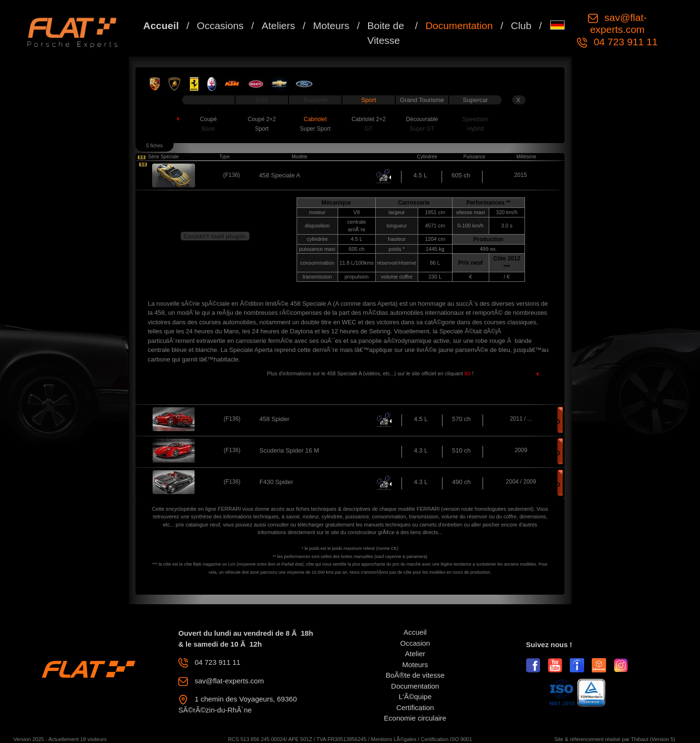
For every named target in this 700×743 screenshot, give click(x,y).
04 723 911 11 (624, 42)
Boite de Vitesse (386, 33)
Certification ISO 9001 (446, 739)
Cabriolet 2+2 (369, 119)
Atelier (415, 654)
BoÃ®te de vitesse (415, 675)
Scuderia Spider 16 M (289, 450)
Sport (368, 100)
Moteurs (331, 26)
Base (208, 129)
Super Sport (315, 129)
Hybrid (476, 129)
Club (521, 26)
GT (369, 129)
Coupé (208, 119)
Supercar (476, 100)
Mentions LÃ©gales (394, 739)
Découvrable (422, 119)
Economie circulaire (415, 718)
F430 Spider (276, 482)
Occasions (220, 26)
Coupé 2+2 (262, 119)
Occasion (415, 643)
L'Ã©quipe (415, 697)
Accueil (161, 26)
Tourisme (315, 100)
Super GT (422, 129)
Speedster (476, 119)
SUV (262, 100)
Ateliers (278, 26)
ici (468, 373)
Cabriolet (315, 119)
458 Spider (274, 419)
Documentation (459, 26)
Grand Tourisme (422, 100)
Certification (415, 707)
